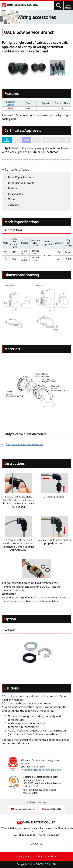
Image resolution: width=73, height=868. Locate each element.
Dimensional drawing (21, 183)
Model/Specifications (21, 177)
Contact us (36, 844)
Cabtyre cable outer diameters (24, 444)
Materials (14, 188)
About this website (47, 857)
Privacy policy (24, 857)
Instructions (15, 194)
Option (12, 199)
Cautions (13, 205)
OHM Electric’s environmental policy (42, 770)
